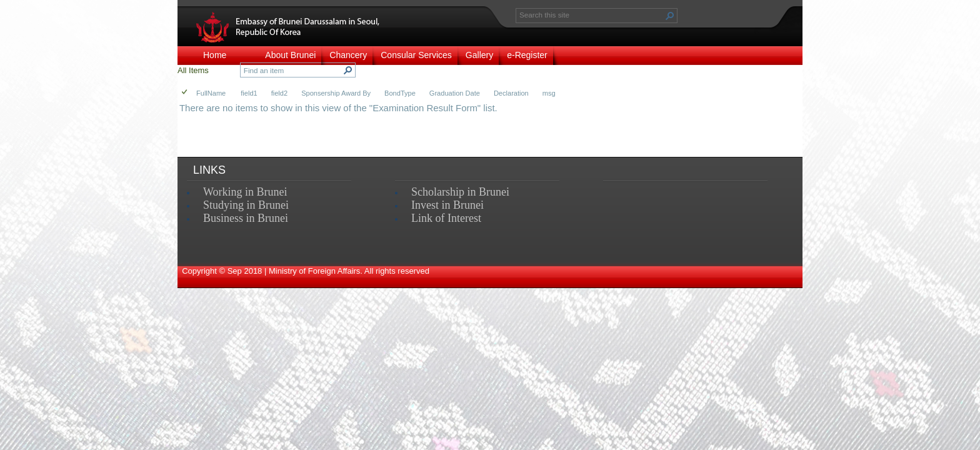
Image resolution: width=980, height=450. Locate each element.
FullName (211, 93)
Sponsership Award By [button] (336, 93)
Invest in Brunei (447, 205)
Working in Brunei (245, 192)
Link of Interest (446, 218)
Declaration (511, 93)
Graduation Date (455, 93)
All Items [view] (193, 70)
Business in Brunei (246, 218)
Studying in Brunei (246, 205)
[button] (670, 16)
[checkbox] (185, 93)
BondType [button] (400, 93)
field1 (249, 93)
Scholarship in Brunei (460, 192)
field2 (279, 93)
